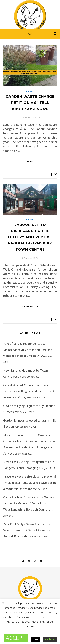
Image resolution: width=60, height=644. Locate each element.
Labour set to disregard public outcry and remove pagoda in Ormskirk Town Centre (30, 237)
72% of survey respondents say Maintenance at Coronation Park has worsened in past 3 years (28, 350)
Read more (30, 162)
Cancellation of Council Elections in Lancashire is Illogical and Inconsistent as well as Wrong (29, 391)
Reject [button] (35, 639)
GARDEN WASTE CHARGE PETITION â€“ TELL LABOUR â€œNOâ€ (30, 103)
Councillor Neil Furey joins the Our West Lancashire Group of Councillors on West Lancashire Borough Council (30, 503)
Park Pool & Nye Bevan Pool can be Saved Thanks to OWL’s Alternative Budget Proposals (27, 530)
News (30, 91)
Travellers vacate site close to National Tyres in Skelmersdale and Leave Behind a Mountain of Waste (30, 483)
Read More (50, 639)
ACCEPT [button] (16, 638)
